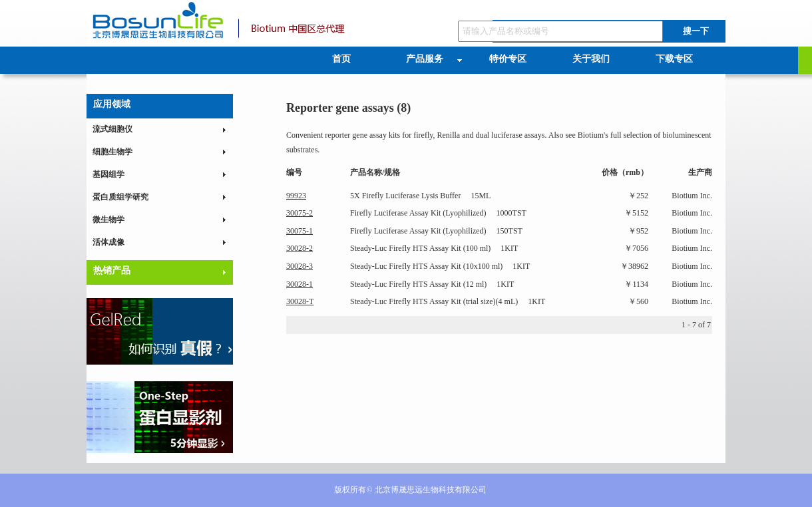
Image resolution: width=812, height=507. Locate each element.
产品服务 (425, 59)
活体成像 (108, 242)
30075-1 (300, 231)
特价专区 (508, 59)
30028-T (300, 301)
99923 (296, 196)
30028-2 (300, 248)
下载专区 (674, 59)
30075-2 (300, 213)
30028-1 (300, 284)
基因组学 (108, 174)
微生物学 (108, 220)
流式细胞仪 (112, 129)
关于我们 (591, 59)
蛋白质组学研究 (120, 197)
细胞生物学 (112, 152)
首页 (341, 59)
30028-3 (300, 266)
